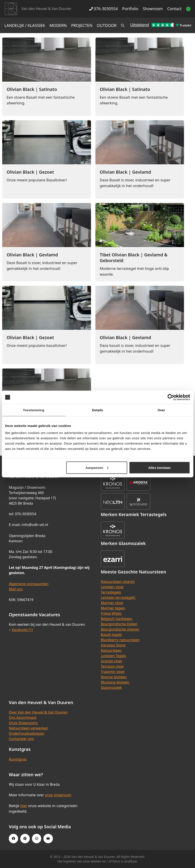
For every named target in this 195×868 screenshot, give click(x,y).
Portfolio (130, 9)
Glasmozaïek (111, 688)
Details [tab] (98, 410)
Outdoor (107, 25)
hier (24, 806)
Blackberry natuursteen (120, 640)
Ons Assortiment (23, 718)
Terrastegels (111, 592)
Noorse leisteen (114, 677)
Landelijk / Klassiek (25, 25)
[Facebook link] (13, 838)
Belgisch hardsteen (117, 619)
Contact (174, 9)
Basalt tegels (111, 635)
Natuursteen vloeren (118, 582)
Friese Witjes (111, 613)
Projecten (82, 25)
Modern (58, 25)
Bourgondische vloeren (120, 629)
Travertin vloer (113, 672)
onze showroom (58, 795)
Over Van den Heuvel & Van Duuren (38, 712)
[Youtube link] (48, 838)
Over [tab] (161, 410)
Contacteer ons (21, 739)
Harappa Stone (113, 645)
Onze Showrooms (23, 723)
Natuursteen (111, 650)
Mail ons (16, 589)
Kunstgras (18, 759)
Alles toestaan (160, 467)
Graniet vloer (112, 661)
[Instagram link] (37, 838)
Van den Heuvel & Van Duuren (46, 9)
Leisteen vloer (112, 587)
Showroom (153, 9)
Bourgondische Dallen (119, 624)
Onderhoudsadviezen (27, 733)
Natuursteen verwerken (28, 728)
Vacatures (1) (22, 630)
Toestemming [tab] (34, 410)
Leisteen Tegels (114, 656)
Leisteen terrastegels (118, 597)
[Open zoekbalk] (123, 25)
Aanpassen (97, 467)
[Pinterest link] (25, 838)
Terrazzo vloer (112, 666)
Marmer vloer (112, 603)
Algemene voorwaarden (29, 584)
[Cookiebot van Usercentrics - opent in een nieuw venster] (171, 397)
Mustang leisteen (115, 682)
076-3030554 (103, 9)
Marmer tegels (113, 608)
